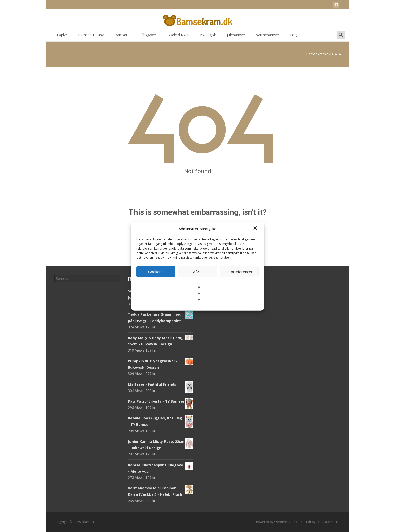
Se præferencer (239, 272)
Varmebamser (268, 37)
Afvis (197, 272)
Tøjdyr (62, 37)
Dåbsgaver (147, 37)
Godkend (156, 272)
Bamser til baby (91, 37)
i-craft (307, 522)
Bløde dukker (178, 37)
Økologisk (208, 37)
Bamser (121, 37)
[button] (256, 229)
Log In (295, 37)
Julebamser (236, 37)
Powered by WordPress (273, 522)
